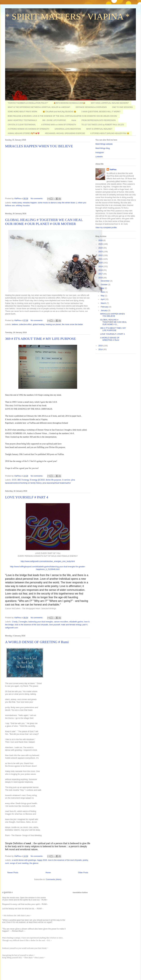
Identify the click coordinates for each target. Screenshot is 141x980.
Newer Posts (13, 873)
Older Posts (83, 873)
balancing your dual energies (41, 622)
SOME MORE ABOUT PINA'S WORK (23, 112)
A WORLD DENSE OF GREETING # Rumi (37, 642)
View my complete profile (106, 227)
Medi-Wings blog (103, 148)
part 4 (85, 625)
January (104, 310)
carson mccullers (61, 622)
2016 (101, 278)
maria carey (17, 203)
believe (15, 324)
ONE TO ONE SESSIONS (122, 107)
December (105, 281)
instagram (100, 152)
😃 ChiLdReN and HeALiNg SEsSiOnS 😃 (59, 112)
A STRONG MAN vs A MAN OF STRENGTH (59, 125)
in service (66, 480)
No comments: (37, 198)
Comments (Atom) (54, 879)
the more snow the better (72, 324)
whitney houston (23, 206)
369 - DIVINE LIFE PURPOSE (54, 120)
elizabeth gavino (76, 622)
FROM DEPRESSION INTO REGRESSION (99, 120)
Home (74, 120)
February (105, 307)
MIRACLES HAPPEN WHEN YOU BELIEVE (39, 146)
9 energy (25, 480)
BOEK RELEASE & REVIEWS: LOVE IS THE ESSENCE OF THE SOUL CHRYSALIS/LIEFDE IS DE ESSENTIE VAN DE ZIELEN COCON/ (62, 116)
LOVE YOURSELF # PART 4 (27, 497)
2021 (101, 259)
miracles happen (30, 203)
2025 (101, 244)
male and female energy (71, 625)
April (103, 299)
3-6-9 (14, 480)
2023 (101, 252)
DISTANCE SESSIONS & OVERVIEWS (91, 107)
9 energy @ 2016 (37, 480)
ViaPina (113, 169)
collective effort (25, 324)
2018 (101, 270)
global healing (39, 324)
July (103, 288)
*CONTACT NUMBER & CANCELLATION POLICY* (28, 103)
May (103, 296)
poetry (85, 860)
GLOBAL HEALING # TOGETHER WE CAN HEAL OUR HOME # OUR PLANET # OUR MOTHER (44, 222)
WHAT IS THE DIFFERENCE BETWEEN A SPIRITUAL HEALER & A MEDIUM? (39, 107)
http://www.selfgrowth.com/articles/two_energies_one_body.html (48, 561)
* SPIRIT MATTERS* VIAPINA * (67, 17)
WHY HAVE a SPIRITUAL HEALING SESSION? (110, 103)
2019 (101, 266)
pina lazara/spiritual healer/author (57, 483)
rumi (7, 863)
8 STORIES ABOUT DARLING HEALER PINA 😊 (110, 133)
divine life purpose (53, 480)
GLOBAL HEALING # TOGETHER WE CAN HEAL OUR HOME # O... (113, 322)
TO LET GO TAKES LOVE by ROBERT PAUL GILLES (103, 125)
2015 (101, 346)
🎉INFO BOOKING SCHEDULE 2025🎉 (70, 103)
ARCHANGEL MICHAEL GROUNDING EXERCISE (65, 133)
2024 (101, 248)
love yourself (55, 625)
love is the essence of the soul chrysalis (31, 625)
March (104, 303)
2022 (101, 255)
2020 (101, 263)
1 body (15, 622)
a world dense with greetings (24, 860)
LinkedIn (99, 157)
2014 (101, 349)
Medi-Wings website (104, 144)
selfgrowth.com (12, 628)
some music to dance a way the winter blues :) (57, 203)
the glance (34, 863)
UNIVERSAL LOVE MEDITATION (68, 129)
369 (19, 480)
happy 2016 (42, 860)
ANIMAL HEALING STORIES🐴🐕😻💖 (24, 133)
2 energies (23, 622)
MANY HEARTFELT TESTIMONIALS (22, 120)
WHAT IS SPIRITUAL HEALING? (99, 129)
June (103, 292)
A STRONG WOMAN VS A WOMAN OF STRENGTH (28, 129)
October (104, 284)
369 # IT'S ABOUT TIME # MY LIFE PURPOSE (40, 339)
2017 (101, 274)
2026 (101, 240)
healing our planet (53, 324)
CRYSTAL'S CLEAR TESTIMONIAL (22, 125)
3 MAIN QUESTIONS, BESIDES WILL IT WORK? (101, 112)
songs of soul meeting (19, 863)
